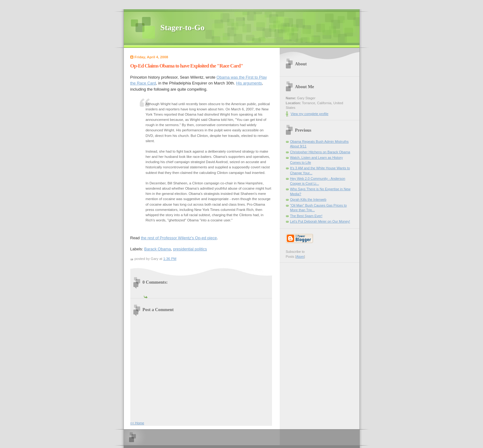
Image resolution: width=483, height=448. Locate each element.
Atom (300, 257)
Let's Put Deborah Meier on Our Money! (320, 221)
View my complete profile (310, 114)
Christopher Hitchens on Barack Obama (320, 152)
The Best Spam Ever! (306, 216)
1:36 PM (170, 259)
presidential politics (190, 249)
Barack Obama (158, 249)
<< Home (137, 423)
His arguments (249, 83)
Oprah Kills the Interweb (308, 199)
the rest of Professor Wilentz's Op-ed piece (179, 238)
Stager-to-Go (183, 28)
